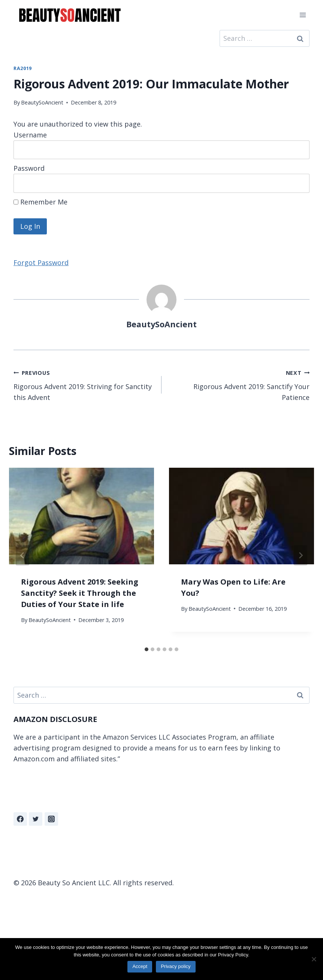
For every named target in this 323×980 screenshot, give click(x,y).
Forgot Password (41, 263)
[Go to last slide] (22, 555)
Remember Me (40, 202)
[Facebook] (20, 819)
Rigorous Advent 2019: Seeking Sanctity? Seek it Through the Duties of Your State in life (80, 593)
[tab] (147, 649)
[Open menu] (303, 15)
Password (29, 168)
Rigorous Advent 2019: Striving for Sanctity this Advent (84, 384)
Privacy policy (176, 966)
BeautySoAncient (42, 102)
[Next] (301, 555)
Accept (140, 966)
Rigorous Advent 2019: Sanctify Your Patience (239, 384)
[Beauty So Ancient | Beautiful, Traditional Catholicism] (70, 15)
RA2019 (23, 68)
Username (30, 135)
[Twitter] (36, 819)
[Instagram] (51, 819)
